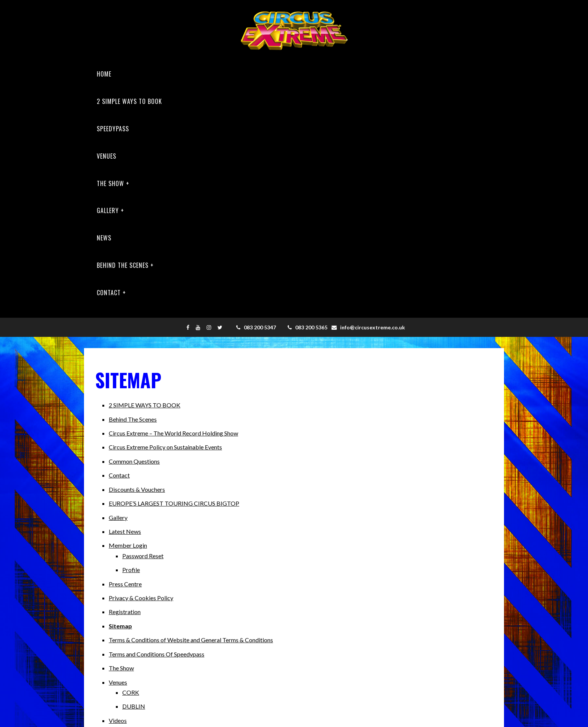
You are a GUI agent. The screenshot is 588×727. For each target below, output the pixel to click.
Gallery (108, 210)
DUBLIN (134, 706)
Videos (118, 720)
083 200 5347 (256, 327)
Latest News (125, 531)
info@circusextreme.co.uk (368, 327)
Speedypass (113, 129)
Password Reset (143, 556)
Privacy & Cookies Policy (141, 598)
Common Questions (134, 461)
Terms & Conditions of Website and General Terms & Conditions (191, 640)
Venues (106, 156)
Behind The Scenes (123, 265)
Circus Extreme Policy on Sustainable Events (165, 447)
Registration (125, 612)
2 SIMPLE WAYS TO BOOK (129, 101)
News (104, 238)
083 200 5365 (307, 327)
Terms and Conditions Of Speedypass (157, 654)
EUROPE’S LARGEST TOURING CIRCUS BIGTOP (174, 503)
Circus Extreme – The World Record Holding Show (173, 433)
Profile (131, 570)
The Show (110, 183)
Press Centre (125, 584)
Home (104, 74)
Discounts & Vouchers (137, 489)
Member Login (128, 545)
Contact (109, 293)
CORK (131, 692)
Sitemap (120, 626)
